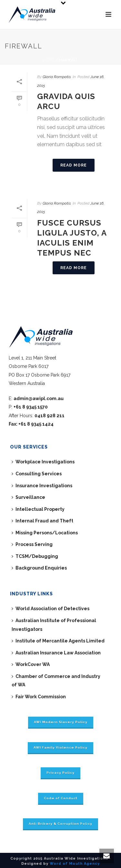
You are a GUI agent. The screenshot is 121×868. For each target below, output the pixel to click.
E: (36, 399)
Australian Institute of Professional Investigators (54, 625)
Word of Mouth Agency (75, 864)
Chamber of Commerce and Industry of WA (56, 681)
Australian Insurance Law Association (56, 653)
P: (28, 407)
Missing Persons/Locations (45, 533)
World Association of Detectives (50, 609)
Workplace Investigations (43, 462)
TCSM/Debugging (35, 556)
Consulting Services (37, 474)
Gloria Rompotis (57, 77)
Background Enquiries (39, 568)
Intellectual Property (38, 509)
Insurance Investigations (42, 486)
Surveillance (28, 497)
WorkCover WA (31, 664)
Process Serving (32, 544)
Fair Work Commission (39, 697)
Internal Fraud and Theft (42, 521)
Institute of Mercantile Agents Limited (58, 641)
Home (49, 60)
